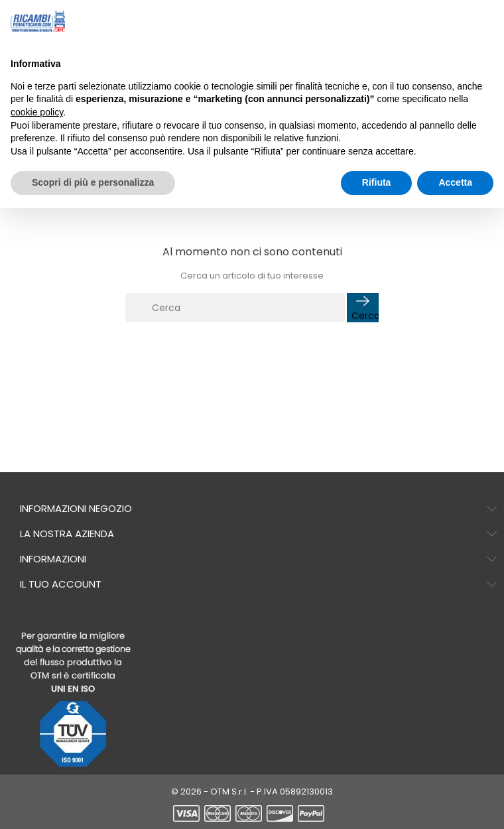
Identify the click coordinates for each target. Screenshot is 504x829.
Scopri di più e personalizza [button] (93, 182)
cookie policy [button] (37, 112)
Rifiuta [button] (377, 182)
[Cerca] (235, 308)
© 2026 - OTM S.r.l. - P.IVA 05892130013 (252, 792)
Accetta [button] (455, 182)
